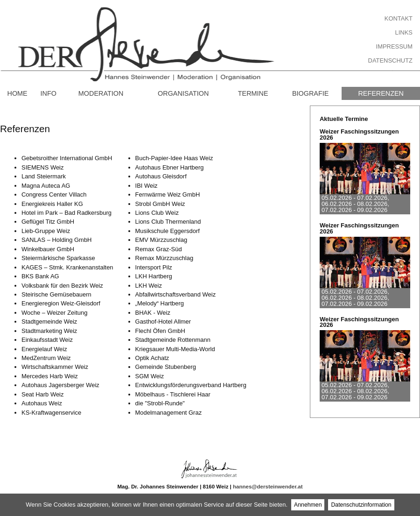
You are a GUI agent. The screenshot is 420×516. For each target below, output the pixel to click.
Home (17, 93)
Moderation (101, 93)
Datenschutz (390, 60)
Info (49, 93)
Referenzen (381, 93)
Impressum (394, 46)
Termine (253, 93)
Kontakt (399, 18)
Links (404, 32)
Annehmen (308, 505)
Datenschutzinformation (361, 505)
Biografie (310, 93)
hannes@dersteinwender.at (268, 487)
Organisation (183, 93)
